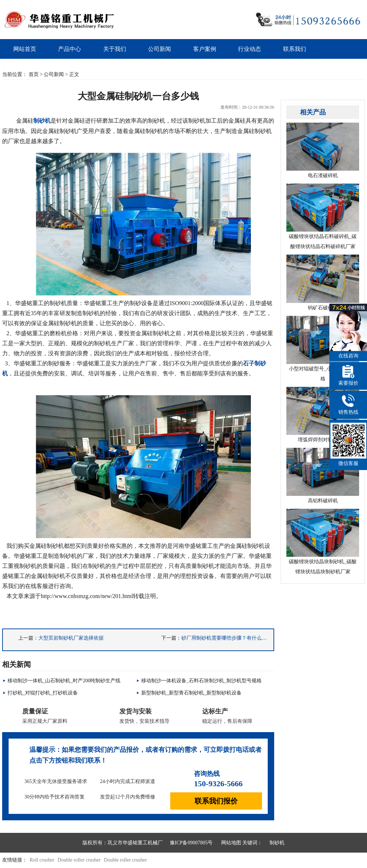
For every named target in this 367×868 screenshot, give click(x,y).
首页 (34, 74)
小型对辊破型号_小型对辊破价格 (323, 349)
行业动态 (249, 49)
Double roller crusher (79, 860)
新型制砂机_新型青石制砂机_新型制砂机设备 (191, 693)
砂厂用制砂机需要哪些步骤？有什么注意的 (229, 638)
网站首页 (25, 49)
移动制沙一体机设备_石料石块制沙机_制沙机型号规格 (201, 681)
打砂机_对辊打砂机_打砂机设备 (43, 693)
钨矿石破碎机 (323, 282)
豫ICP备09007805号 (191, 843)
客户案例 (205, 49)
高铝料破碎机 (323, 476)
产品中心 (70, 49)
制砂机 (277, 843)
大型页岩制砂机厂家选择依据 (71, 638)
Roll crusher (42, 860)
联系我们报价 (216, 801)
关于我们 (115, 49)
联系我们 (295, 49)
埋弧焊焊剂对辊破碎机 (323, 415)
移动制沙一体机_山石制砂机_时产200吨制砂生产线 (64, 681)
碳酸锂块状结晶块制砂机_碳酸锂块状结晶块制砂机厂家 (323, 542)
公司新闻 (159, 49)
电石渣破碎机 (323, 150)
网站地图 (231, 843)
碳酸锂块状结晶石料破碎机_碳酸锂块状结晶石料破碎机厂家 (323, 216)
